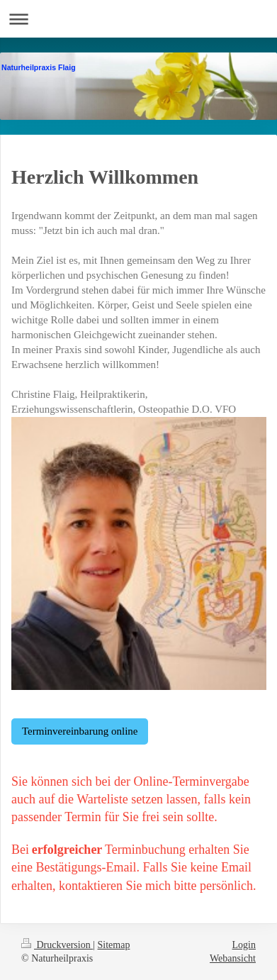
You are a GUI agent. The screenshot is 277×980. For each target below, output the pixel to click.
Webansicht (233, 958)
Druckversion (57, 945)
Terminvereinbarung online (80, 731)
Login (244, 945)
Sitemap (114, 945)
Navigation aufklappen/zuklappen (138, 19)
